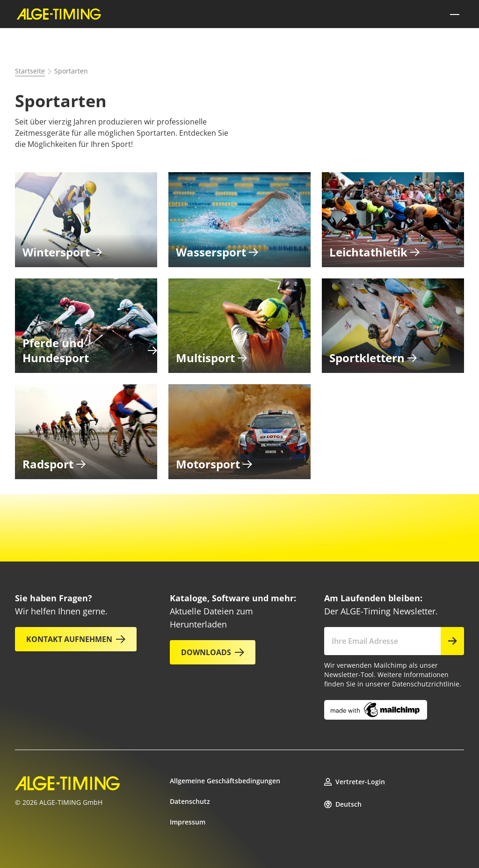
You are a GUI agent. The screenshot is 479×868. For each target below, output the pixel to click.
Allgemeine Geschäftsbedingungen (225, 781)
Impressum (188, 822)
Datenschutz (190, 801)
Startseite (30, 71)
